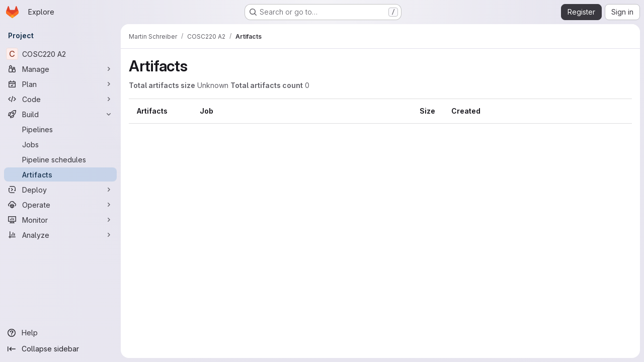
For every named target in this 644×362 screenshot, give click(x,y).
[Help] (60, 333)
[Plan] (60, 84)
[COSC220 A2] (60, 54)
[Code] (60, 99)
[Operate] (60, 205)
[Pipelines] (60, 129)
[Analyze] (60, 235)
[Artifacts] (60, 174)
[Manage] (60, 69)
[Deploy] (60, 190)
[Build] (60, 114)
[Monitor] (60, 220)
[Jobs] (60, 144)
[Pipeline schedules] (60, 159)
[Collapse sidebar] (60, 349)
